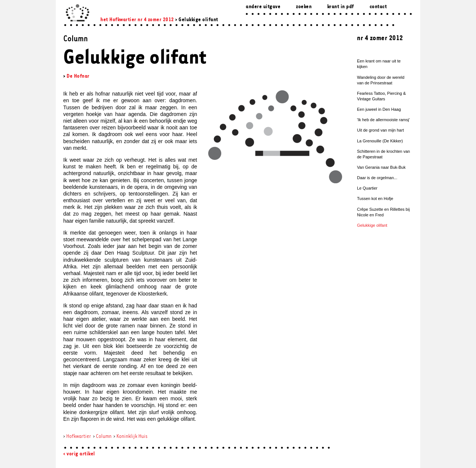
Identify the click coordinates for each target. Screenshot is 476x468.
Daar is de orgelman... (377, 178)
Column (104, 437)
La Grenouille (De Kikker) (380, 141)
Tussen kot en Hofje (375, 199)
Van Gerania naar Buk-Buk (381, 167)
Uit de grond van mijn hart (380, 130)
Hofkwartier (79, 437)
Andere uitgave (263, 7)
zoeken (304, 7)
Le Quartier (367, 188)
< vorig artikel (79, 454)
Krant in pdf (341, 7)
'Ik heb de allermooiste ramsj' (383, 120)
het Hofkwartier (118, 20)
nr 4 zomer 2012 (156, 20)
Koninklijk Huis (132, 437)
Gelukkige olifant (372, 225)
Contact (378, 7)
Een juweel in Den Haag (379, 109)
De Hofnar (78, 76)
